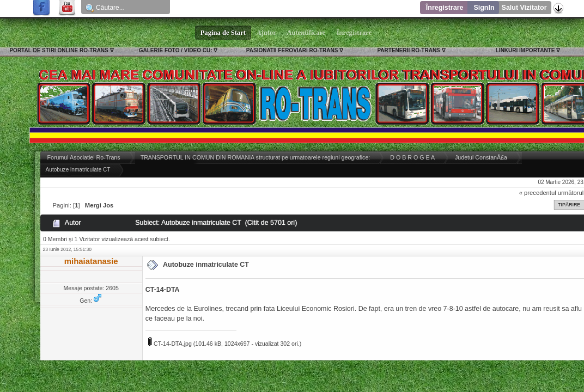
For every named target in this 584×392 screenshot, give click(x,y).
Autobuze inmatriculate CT (206, 265)
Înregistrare (445, 8)
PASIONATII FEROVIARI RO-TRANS (292, 50)
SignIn (484, 8)
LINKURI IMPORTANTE (525, 50)
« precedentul (538, 193)
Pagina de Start (223, 33)
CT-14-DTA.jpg (170, 344)
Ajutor (266, 33)
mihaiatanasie (91, 261)
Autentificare (306, 33)
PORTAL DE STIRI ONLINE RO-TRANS (59, 50)
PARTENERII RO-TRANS (408, 50)
